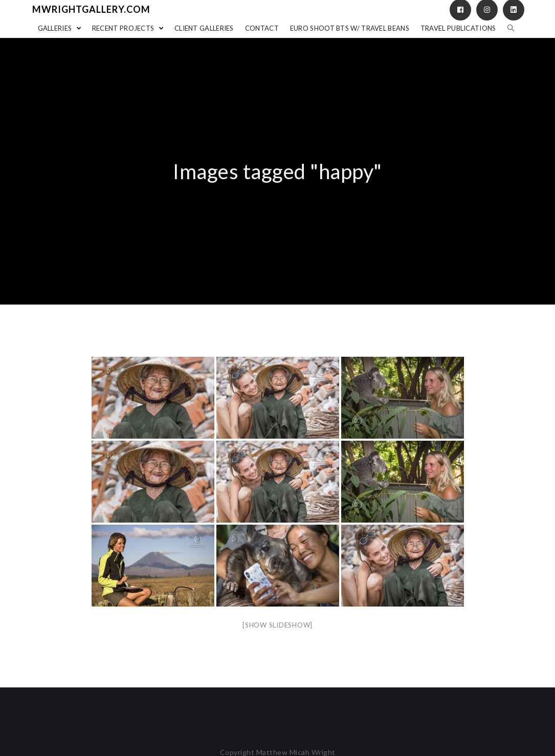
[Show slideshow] (277, 625)
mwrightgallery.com (91, 9)
